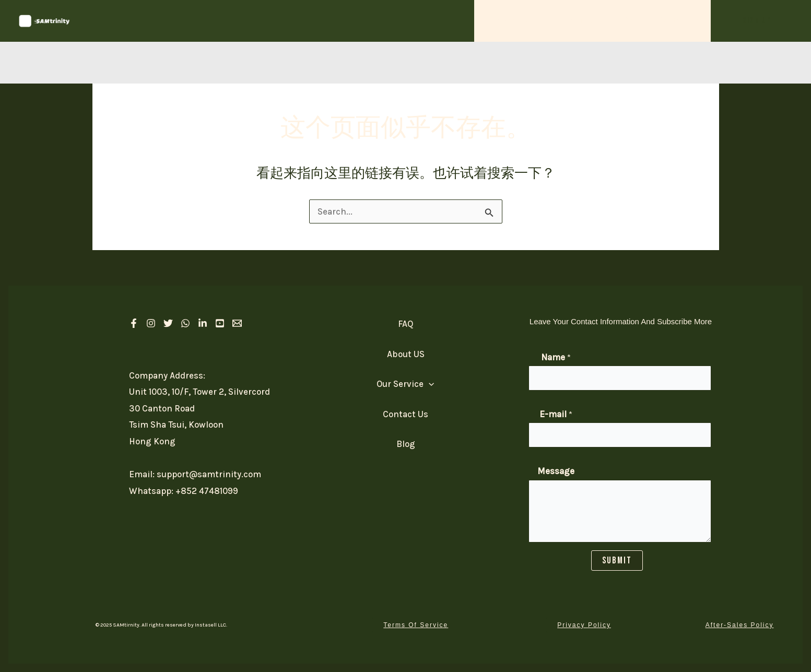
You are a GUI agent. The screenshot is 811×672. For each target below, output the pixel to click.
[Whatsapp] (185, 323)
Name (556, 357)
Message (556, 471)
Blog (406, 444)
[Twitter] (168, 323)
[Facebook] (134, 323)
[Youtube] (220, 323)
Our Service (520, 21)
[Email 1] (237, 323)
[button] (757, 21)
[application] (544, 21)
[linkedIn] (203, 323)
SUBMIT (617, 560)
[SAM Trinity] (44, 20)
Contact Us (680, 21)
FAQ (631, 21)
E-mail (556, 414)
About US (586, 21)
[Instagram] (151, 323)
